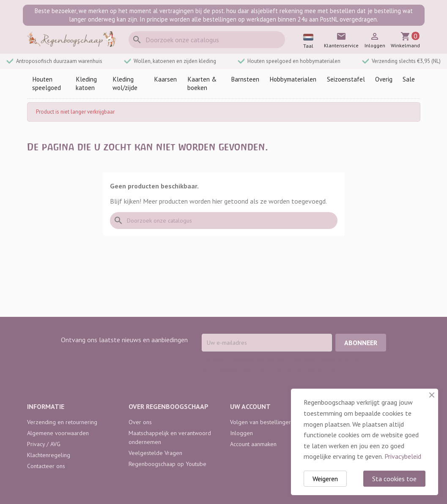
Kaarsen (165, 79)
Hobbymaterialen (293, 79)
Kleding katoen (86, 83)
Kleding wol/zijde (125, 83)
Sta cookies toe (394, 479)
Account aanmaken (253, 444)
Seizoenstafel (346, 79)
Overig (384, 79)
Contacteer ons (46, 466)
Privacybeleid (403, 456)
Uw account (250, 406)
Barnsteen (245, 79)
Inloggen (241, 433)
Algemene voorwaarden (58, 433)
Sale (409, 79)
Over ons (140, 422)
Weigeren (325, 479)
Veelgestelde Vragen (155, 453)
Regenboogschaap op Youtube (167, 464)
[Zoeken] (207, 40)
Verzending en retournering (62, 422)
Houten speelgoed (47, 83)
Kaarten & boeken (202, 83)
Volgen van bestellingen (261, 422)
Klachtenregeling (49, 455)
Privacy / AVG (44, 444)
